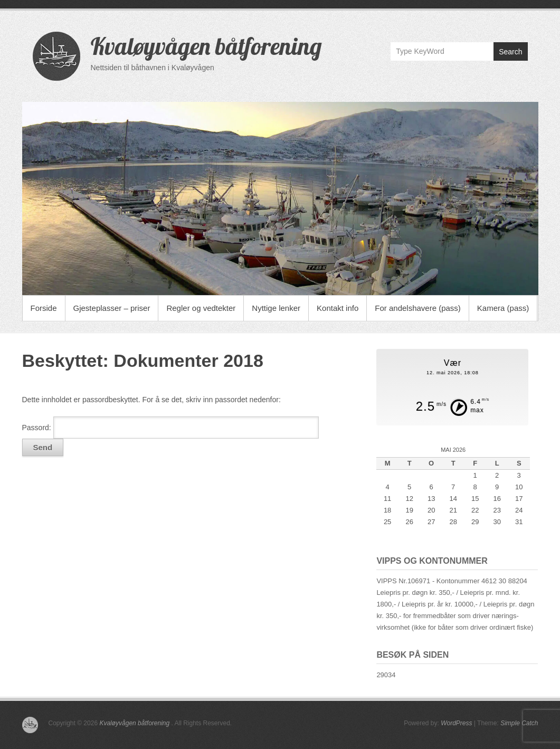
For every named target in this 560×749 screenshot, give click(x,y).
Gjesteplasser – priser (112, 308)
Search (510, 52)
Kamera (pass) (503, 308)
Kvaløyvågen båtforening (206, 46)
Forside (44, 308)
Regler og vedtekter (201, 308)
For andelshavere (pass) (418, 308)
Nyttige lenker (276, 308)
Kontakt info (338, 308)
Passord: (171, 428)
